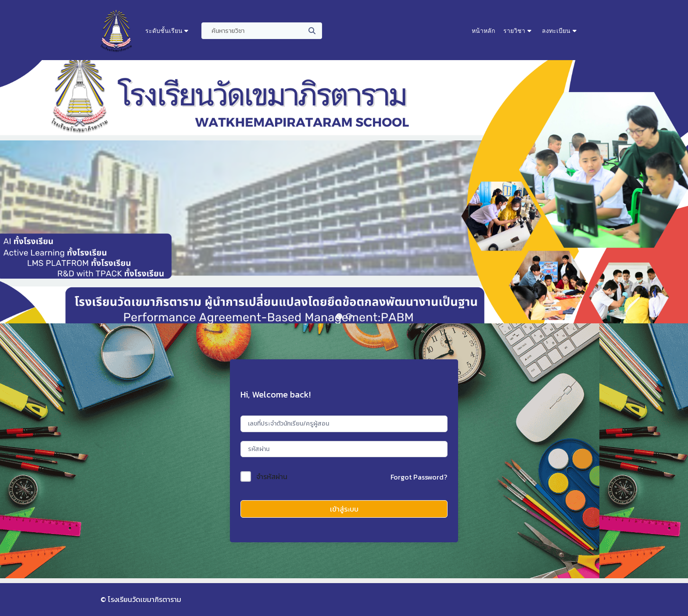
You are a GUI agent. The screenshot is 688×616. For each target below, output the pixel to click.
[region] (344, 192)
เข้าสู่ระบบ (344, 509)
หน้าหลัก (483, 31)
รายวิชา (514, 31)
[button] (339, 316)
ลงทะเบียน (556, 31)
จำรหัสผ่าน (272, 476)
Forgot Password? (419, 477)
